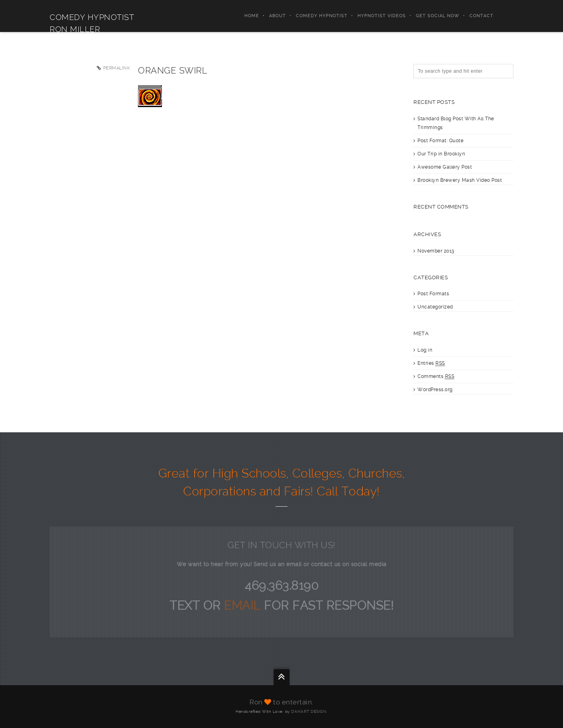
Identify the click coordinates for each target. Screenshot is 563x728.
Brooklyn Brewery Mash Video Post (460, 180)
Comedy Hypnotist (322, 16)
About (278, 16)
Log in (425, 350)
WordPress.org (435, 390)
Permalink (117, 68)
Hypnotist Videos (382, 16)
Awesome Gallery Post (445, 167)
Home (252, 16)
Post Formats (433, 294)
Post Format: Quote (440, 141)
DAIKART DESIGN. (309, 711)
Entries (431, 363)
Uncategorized (435, 307)
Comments (436, 377)
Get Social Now (438, 16)
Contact (481, 16)
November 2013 (436, 251)
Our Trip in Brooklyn (441, 154)
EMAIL (244, 606)
